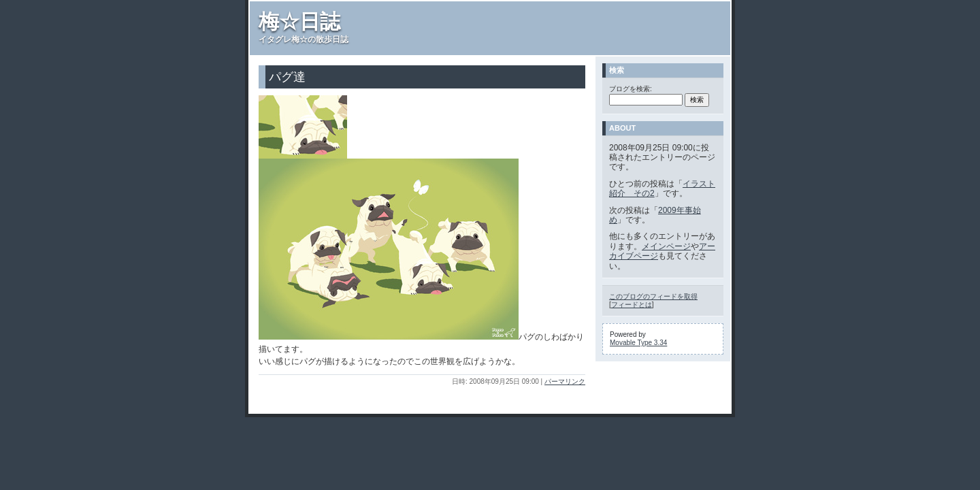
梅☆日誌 (299, 21)
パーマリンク (565, 381)
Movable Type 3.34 (638, 343)
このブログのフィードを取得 (653, 296)
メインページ (666, 246)
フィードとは (632, 305)
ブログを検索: (631, 89)
